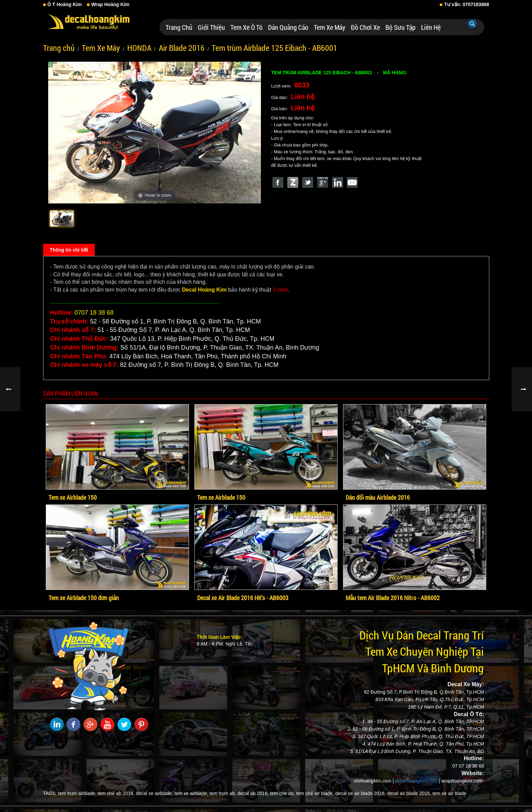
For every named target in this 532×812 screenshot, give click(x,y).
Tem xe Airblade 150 (73, 497)
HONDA (139, 48)
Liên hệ (431, 27)
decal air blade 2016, (409, 793)
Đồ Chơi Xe (365, 27)
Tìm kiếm (472, 24)
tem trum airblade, (77, 793)
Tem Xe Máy (330, 27)
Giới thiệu (211, 27)
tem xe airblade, (191, 793)
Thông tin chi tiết (69, 250)
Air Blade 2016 (182, 48)
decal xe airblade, (154, 793)
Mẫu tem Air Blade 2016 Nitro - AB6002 (393, 598)
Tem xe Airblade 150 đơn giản (84, 598)
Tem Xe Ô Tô (246, 27)
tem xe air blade (450, 793)
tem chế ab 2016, (116, 793)
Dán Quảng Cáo (288, 27)
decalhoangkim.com (416, 781)
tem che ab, (282, 793)
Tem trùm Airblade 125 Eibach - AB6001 (274, 48)
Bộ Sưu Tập (401, 27)
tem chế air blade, (315, 793)
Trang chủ (179, 27)
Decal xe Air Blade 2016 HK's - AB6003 (243, 598)
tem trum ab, (223, 793)
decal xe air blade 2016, (360, 793)
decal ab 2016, (253, 793)
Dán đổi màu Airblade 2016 (378, 497)
